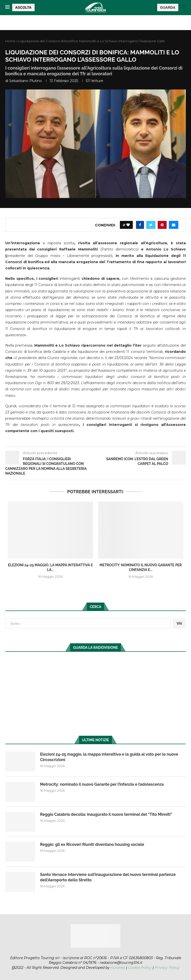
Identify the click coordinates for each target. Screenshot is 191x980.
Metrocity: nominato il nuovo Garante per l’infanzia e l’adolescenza (103, 784)
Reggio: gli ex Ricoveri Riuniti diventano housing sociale (93, 844)
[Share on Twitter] (151, 225)
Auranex (118, 968)
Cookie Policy (140, 968)
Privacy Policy (167, 968)
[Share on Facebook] (140, 225)
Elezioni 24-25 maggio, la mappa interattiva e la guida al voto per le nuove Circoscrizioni (110, 757)
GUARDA (168, 7)
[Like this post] (128, 225)
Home (10, 41)
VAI (179, 623)
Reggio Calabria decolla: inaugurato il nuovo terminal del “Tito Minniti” (107, 814)
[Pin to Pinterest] (162, 225)
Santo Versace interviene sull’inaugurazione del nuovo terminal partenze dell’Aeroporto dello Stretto (109, 877)
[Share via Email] (174, 225)
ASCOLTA (23, 7)
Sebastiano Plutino (25, 81)
